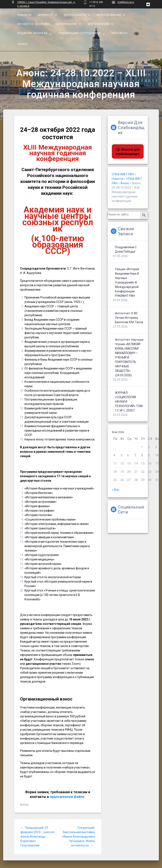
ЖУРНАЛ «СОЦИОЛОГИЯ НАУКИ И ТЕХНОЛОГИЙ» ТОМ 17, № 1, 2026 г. (129, 402)
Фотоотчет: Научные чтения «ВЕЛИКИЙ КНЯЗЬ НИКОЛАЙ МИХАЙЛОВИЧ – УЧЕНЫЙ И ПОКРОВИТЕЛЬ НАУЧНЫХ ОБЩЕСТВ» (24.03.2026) (129, 357)
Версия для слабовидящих (128, 151)
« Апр (116, 490)
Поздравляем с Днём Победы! (126, 249)
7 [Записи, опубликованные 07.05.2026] (135, 455)
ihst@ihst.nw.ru (126, 2)
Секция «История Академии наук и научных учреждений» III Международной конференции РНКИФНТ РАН (127, 282)
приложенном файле (67, 797)
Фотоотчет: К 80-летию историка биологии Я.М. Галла (129, 318)
